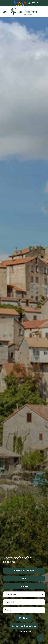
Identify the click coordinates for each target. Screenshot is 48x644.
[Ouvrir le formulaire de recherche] (24, 625)
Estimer (24, 593)
